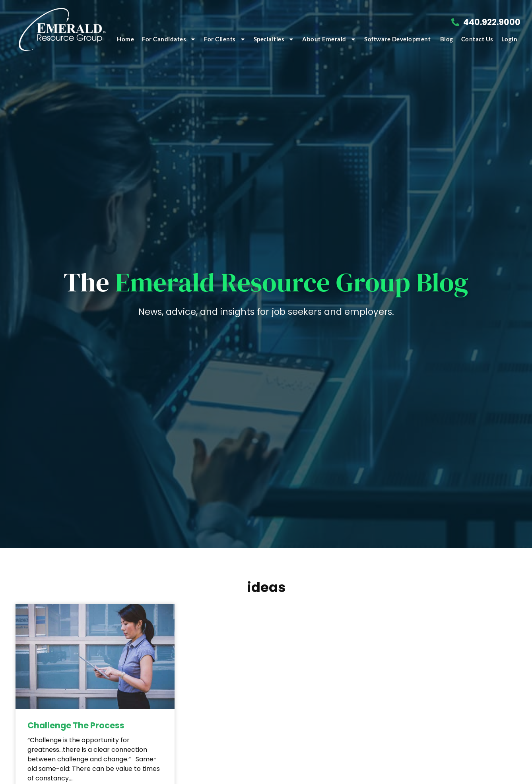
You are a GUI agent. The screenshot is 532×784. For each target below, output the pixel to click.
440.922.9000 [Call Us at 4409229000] (492, 22)
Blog (447, 39)
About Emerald (329, 39)
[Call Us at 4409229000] (455, 22)
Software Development (398, 39)
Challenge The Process (76, 725)
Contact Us (477, 39)
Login (510, 39)
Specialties (274, 39)
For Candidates (169, 39)
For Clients (225, 39)
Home (125, 39)
